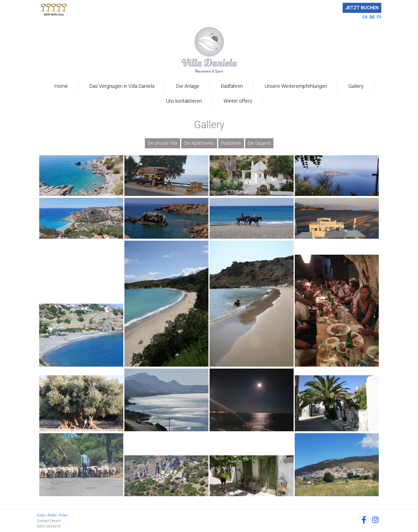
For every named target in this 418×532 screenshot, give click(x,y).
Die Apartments (199, 143)
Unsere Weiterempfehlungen (296, 86)
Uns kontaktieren (184, 101)
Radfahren (232, 86)
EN (365, 17)
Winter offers (238, 101)
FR (379, 17)
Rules (41, 515)
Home (61, 86)
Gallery (356, 86)
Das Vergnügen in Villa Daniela (122, 86)
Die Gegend (259, 143)
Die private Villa (162, 143)
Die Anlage (188, 86)
